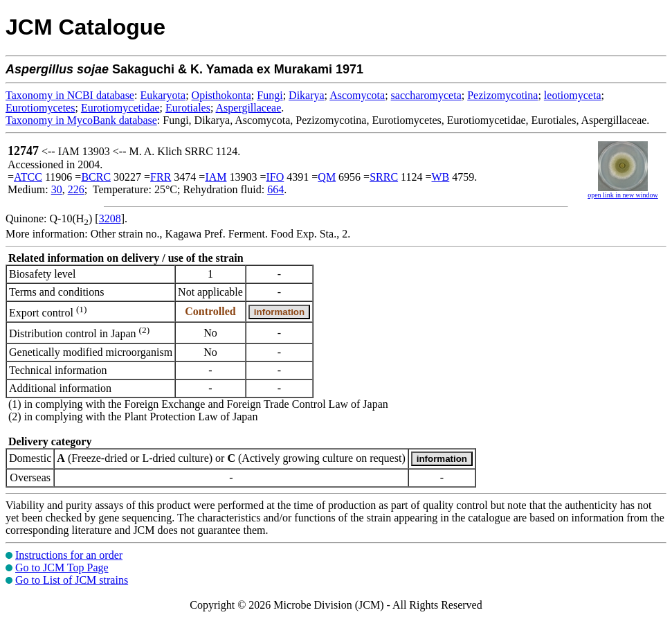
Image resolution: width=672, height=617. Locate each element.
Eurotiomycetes (40, 108)
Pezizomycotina (502, 95)
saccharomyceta (426, 95)
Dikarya (307, 95)
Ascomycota (357, 95)
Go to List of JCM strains (72, 580)
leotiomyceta (573, 95)
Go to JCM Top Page (62, 567)
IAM (216, 177)
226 (76, 189)
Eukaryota (163, 95)
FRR (161, 177)
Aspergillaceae (249, 108)
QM (327, 177)
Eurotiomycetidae (120, 108)
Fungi (270, 95)
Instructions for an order (69, 555)
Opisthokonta (221, 95)
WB (441, 177)
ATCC (28, 177)
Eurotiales (188, 108)
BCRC (96, 177)
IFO (275, 177)
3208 (110, 218)
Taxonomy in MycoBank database (81, 120)
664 (275, 189)
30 (57, 189)
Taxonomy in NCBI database (70, 95)
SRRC (384, 177)
